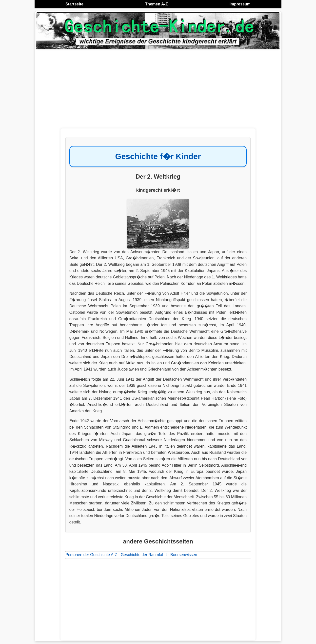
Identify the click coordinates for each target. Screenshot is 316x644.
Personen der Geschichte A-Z (91, 555)
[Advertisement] (158, 90)
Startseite (74, 4)
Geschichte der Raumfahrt (144, 555)
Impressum (240, 4)
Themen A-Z (157, 4)
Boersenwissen (184, 555)
